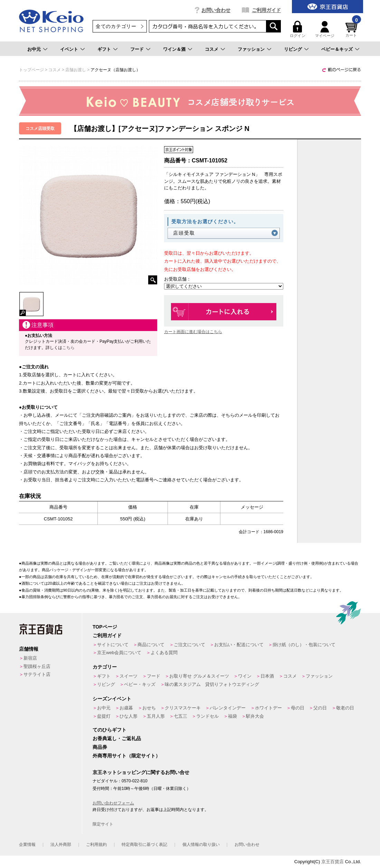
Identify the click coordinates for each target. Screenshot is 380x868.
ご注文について (189, 645)
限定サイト (103, 824)
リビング (293, 49)
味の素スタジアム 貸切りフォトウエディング (212, 684)
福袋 (232, 716)
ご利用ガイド (266, 10)
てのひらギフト (110, 730)
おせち (149, 708)
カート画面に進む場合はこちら (193, 332)
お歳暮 (126, 708)
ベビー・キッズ (140, 684)
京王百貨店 (332, 862)
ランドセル (207, 716)
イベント (69, 49)
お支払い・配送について (239, 645)
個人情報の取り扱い (201, 845)
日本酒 (267, 676)
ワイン (245, 676)
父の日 (320, 708)
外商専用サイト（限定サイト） (126, 756)
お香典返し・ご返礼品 (117, 738)
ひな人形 (129, 716)
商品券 (100, 747)
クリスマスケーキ (183, 708)
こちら (68, 348)
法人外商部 (61, 845)
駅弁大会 (255, 716)
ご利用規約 (96, 845)
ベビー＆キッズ (337, 49)
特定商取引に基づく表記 (144, 845)
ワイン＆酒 (174, 49)
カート (352, 29)
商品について (151, 645)
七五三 (180, 716)
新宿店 (30, 658)
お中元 (34, 49)
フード (137, 49)
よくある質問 (164, 653)
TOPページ (105, 627)
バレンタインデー (228, 708)
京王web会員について (119, 653)
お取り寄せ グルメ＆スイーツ (199, 676)
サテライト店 (37, 674)
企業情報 (27, 845)
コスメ (212, 49)
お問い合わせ (216, 10)
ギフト (104, 49)
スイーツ (129, 676)
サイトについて (113, 645)
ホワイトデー (268, 708)
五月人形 (156, 716)
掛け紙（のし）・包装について (304, 645)
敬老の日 (345, 708)
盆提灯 (104, 716)
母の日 (298, 708)
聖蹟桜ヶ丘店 (37, 666)
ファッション (251, 49)
